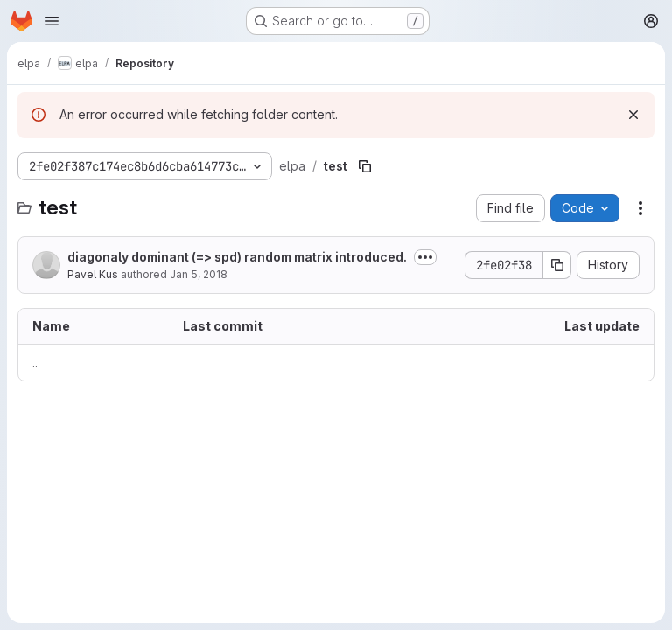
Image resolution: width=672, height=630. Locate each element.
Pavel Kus (93, 274)
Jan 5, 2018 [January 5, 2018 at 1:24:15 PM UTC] (199, 274)
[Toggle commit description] (425, 257)
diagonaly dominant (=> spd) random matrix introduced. (237, 257)
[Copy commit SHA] (557, 265)
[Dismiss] (633, 115)
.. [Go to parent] (35, 363)
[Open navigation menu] (52, 21)
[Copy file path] (365, 166)
